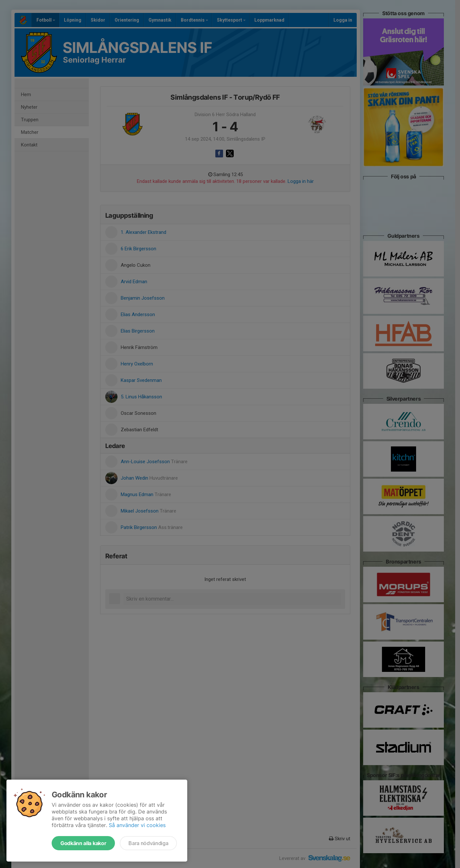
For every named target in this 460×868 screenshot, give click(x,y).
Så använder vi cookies (137, 825)
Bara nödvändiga (148, 843)
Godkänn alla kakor (83, 843)
